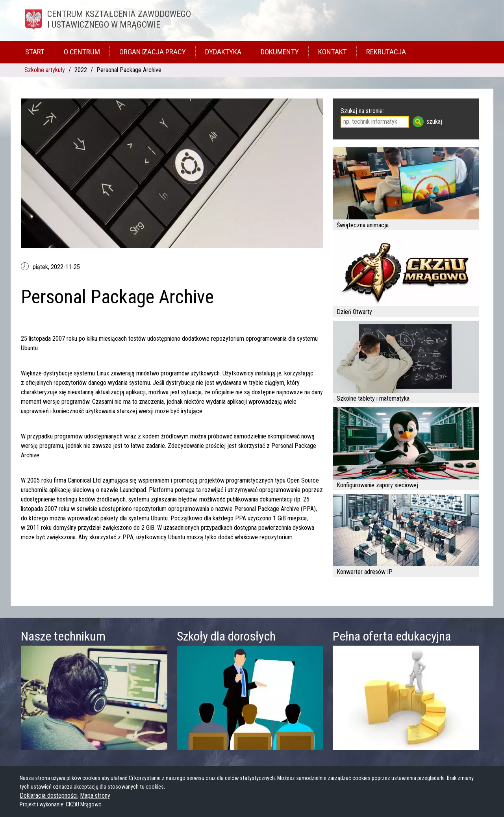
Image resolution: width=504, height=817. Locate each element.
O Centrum (82, 52)
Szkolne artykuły (45, 70)
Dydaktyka (223, 52)
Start (35, 52)
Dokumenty (280, 52)
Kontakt (333, 52)
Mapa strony (95, 796)
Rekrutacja (386, 52)
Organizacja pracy (153, 52)
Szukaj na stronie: (362, 111)
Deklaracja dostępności (49, 796)
